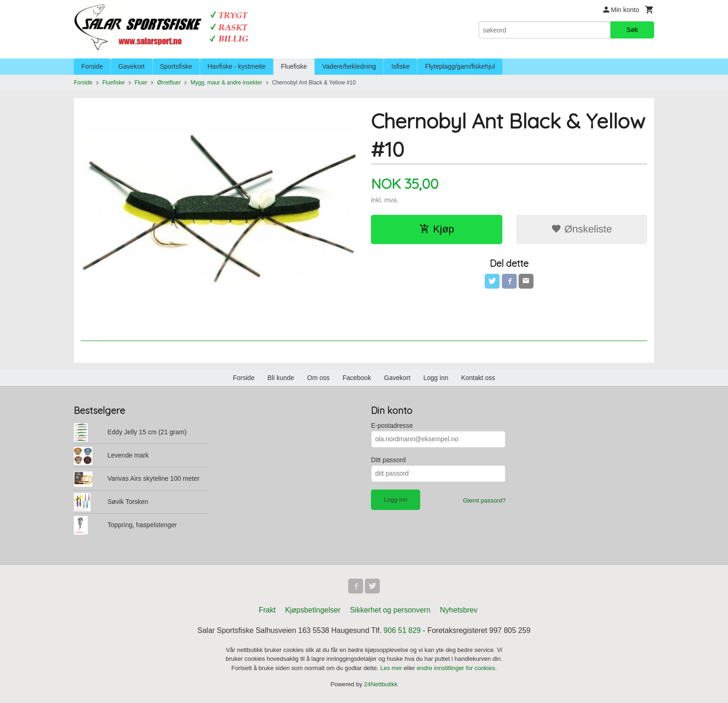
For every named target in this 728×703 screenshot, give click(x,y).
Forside (92, 66)
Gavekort (132, 66)
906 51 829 (402, 630)
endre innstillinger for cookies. (457, 668)
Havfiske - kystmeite (237, 66)
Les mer (392, 668)
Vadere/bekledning (349, 66)
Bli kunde (281, 378)
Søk (632, 30)
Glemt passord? (484, 500)
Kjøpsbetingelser (313, 610)
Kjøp (437, 229)
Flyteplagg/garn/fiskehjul (460, 66)
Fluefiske (294, 66)
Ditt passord (388, 460)
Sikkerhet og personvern (390, 610)
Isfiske (401, 66)
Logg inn (436, 378)
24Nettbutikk (381, 684)
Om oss (318, 378)
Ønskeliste (582, 229)
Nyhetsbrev (459, 610)
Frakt (267, 610)
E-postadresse (392, 426)
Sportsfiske (176, 66)
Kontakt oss (478, 378)
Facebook (357, 378)
